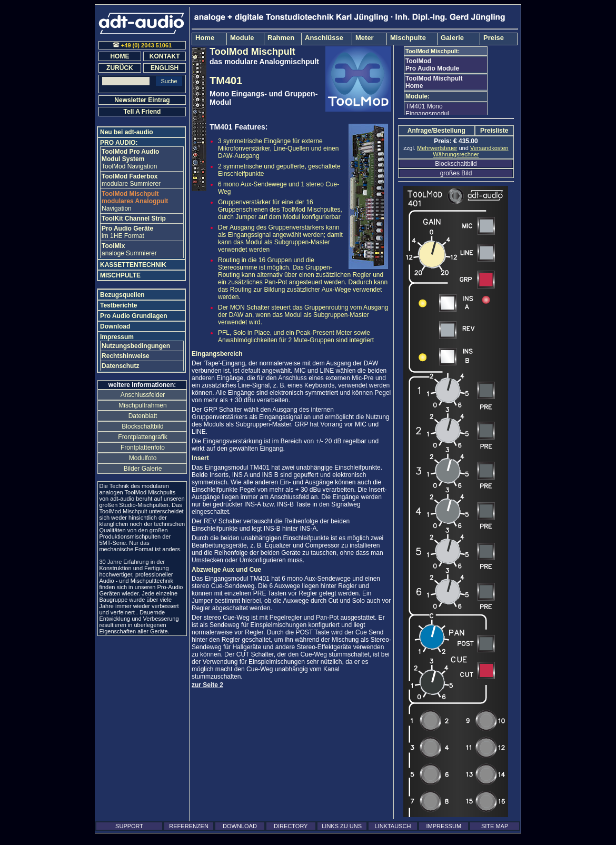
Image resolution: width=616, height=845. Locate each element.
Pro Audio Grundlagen (134, 316)
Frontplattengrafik (142, 437)
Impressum (117, 337)
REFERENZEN (189, 826)
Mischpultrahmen (142, 405)
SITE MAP (495, 826)
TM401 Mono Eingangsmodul (427, 110)
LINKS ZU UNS (342, 826)
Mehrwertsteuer (437, 148)
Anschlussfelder (143, 395)
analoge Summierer (129, 250)
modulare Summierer (131, 180)
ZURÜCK (120, 68)
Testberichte (118, 305)
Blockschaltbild (456, 164)
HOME (120, 56)
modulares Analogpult (135, 197)
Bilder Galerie (143, 469)
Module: (418, 96)
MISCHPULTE (120, 275)
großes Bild (456, 173)
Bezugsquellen (122, 295)
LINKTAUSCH (393, 826)
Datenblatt (143, 416)
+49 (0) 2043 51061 (142, 45)
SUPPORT (129, 826)
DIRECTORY (291, 826)
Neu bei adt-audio (127, 132)
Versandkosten (489, 148)
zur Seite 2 (207, 685)
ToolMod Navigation (129, 166)
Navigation (117, 208)
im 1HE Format (127, 232)
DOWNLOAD (240, 826)
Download (115, 326)
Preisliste (494, 131)
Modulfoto (143, 458)
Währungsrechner (456, 154)
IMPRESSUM (444, 826)
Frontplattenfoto (143, 448)
